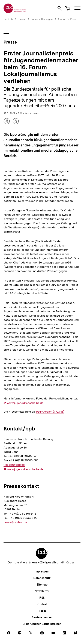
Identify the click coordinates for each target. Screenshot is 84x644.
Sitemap (42, 585)
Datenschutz (42, 578)
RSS (42, 598)
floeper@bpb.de (14, 465)
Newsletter (42, 591)
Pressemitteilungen (42, 19)
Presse (22, 19)
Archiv (61, 19)
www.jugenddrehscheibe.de (25, 403)
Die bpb (8, 19)
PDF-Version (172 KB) (50, 412)
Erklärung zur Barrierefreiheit (42, 624)
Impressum (42, 571)
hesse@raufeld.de (15, 522)
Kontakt (42, 604)
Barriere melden (42, 617)
